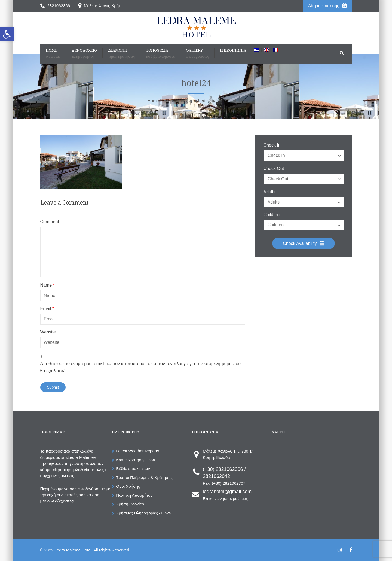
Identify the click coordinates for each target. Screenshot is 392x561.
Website (48, 332)
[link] (7, 34)
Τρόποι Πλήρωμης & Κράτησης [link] (144, 477)
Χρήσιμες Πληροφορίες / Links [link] (143, 513)
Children (272, 215)
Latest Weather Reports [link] (137, 451)
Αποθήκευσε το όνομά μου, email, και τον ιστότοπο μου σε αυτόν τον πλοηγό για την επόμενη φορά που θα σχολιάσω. (140, 367)
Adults (269, 192)
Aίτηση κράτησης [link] (327, 6)
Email (47, 309)
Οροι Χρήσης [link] (128, 486)
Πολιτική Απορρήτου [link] (134, 495)
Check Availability (304, 243)
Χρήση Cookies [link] (130, 504)
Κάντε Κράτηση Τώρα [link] (136, 460)
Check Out (274, 169)
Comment (50, 222)
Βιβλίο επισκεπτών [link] (133, 468)
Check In (272, 145)
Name (48, 285)
